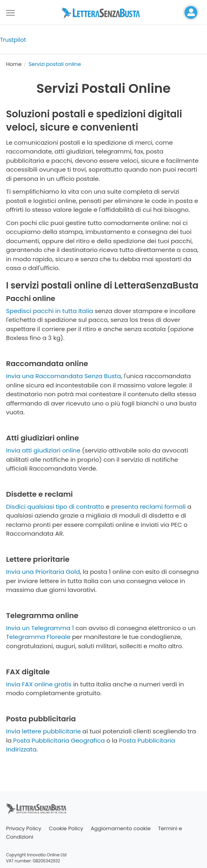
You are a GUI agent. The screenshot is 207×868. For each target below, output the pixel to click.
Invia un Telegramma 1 (40, 628)
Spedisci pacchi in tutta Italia (50, 311)
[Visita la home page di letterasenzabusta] (104, 12)
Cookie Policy (66, 828)
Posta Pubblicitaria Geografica (59, 740)
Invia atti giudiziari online (43, 450)
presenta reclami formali (149, 507)
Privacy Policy (24, 828)
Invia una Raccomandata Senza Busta (64, 376)
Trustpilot (13, 40)
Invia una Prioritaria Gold (43, 572)
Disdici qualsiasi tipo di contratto (55, 507)
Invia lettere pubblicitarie (43, 731)
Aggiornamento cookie (121, 828)
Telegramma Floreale (38, 637)
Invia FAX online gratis (39, 684)
